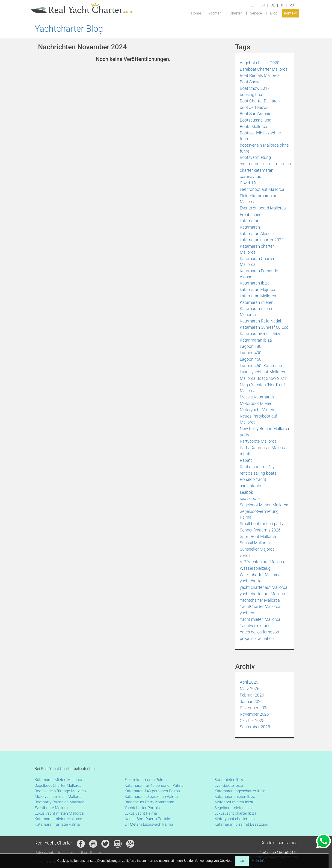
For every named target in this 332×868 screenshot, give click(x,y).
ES (253, 5)
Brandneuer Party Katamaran (149, 802)
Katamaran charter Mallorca (257, 249)
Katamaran (250, 227)
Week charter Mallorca (260, 575)
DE (273, 5)
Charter (236, 13)
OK (242, 861)
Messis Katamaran (257, 397)
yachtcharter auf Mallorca (263, 594)
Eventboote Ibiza (229, 785)
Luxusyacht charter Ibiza (235, 813)
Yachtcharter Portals (142, 808)
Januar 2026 (251, 701)
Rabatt (246, 460)
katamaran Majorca (257, 289)
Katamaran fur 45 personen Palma (154, 785)
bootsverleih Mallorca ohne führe (264, 148)
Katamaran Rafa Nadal (260, 321)
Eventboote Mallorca (53, 808)
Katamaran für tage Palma (57, 824)
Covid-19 (248, 183)
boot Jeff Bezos (254, 107)
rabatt (245, 454)
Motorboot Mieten (256, 403)
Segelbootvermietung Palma (259, 514)
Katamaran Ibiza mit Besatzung (241, 824)
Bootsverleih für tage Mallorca (60, 791)
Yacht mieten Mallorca (260, 619)
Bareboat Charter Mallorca (264, 69)
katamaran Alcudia (257, 234)
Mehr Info (259, 861)
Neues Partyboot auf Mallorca (258, 419)
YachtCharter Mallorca (260, 606)
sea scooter (250, 498)
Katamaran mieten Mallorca (58, 819)
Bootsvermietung (255, 157)
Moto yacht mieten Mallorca (59, 796)
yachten (247, 613)
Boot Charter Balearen (260, 101)
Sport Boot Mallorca (258, 536)
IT (282, 5)
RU (292, 5)
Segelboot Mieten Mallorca (264, 505)
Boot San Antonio (256, 114)
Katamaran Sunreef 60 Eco (264, 327)
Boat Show (250, 82)
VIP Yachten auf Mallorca (263, 562)
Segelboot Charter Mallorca (58, 785)
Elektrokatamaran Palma (146, 780)
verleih (246, 556)
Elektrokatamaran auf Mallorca (259, 199)
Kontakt (290, 13)
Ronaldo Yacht (253, 479)
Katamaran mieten (257, 302)
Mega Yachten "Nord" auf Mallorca (262, 388)
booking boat (252, 94)
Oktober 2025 (252, 721)
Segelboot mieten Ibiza (234, 808)
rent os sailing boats (258, 473)
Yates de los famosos (259, 632)
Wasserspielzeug (255, 568)
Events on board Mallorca (263, 208)
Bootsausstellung (256, 120)
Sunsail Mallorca (255, 543)
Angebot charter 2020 (259, 63)
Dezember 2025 (254, 708)
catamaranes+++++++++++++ (267, 164)
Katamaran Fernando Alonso (259, 274)
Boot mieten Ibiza (229, 780)
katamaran (250, 221)
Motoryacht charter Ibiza (235, 819)
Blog (274, 13)
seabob (246, 492)
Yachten (215, 13)
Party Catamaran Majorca (263, 448)
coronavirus (250, 176)
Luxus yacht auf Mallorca (262, 372)
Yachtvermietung (255, 626)
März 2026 (249, 689)
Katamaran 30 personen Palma (151, 796)
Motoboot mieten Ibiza (234, 802)
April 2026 (249, 682)
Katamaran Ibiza (255, 283)
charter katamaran (257, 170)
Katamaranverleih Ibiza (261, 334)
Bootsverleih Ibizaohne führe (260, 136)
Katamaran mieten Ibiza (235, 796)
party (244, 435)
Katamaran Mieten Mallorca (58, 780)
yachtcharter (251, 581)
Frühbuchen (251, 214)
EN (263, 5)
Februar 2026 (252, 695)
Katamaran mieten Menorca (257, 312)
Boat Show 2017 (255, 88)
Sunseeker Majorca (257, 549)
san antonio (250, 486)
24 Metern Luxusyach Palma (149, 824)
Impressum (67, 852)
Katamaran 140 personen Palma (152, 791)
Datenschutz (45, 852)
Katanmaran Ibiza (256, 340)
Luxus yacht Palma (141, 813)
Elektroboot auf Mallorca (262, 189)
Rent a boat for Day (257, 467)
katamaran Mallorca (258, 296)
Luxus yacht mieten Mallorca (59, 813)
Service (256, 13)
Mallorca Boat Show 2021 (263, 378)
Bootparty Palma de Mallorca (59, 802)
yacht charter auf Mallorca (264, 587)
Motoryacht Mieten (257, 410)
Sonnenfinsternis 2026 (260, 530)
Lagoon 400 (251, 353)
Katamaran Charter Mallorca (257, 262)
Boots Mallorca (253, 126)
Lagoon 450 (251, 359)
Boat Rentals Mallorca (260, 75)
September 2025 (255, 727)
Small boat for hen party (262, 524)
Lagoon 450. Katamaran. (262, 366)
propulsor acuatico (257, 638)
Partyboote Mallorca (258, 441)
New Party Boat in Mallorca (264, 428)
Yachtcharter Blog (69, 29)
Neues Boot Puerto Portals (147, 819)
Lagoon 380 (251, 346)
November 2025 (254, 714)
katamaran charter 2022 (262, 240)
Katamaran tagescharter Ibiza (240, 791)
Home (196, 13)
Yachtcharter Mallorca (260, 600)
